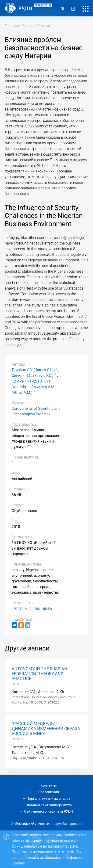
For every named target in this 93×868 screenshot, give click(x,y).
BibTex (48, 609)
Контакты (49, 785)
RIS (37, 609)
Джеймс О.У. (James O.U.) (33, 370)
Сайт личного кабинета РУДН (48, 811)
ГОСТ (17, 609)
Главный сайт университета (49, 805)
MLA (28, 609)
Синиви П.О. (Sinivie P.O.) (33, 376)
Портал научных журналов (48, 799)
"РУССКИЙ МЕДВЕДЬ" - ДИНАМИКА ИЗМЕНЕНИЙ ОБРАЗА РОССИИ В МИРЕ (46, 729)
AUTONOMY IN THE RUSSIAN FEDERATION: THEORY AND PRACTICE (39, 674)
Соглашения (49, 792)
